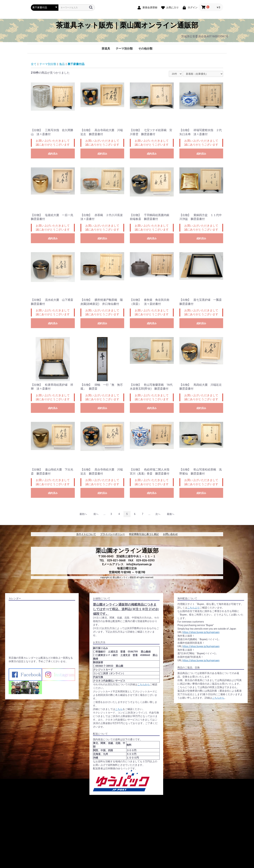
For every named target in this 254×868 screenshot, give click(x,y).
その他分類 (145, 49)
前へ (96, 514)
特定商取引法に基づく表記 (144, 534)
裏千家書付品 (76, 64)
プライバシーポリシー (113, 534)
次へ (158, 514)
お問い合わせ (170, 534)
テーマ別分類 (124, 49)
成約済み (53, 154)
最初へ (83, 514)
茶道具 (106, 49)
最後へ (171, 514)
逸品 (62, 64)
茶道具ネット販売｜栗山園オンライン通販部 (127, 25)
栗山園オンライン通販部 (127, 551)
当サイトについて (86, 534)
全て (34, 64)
